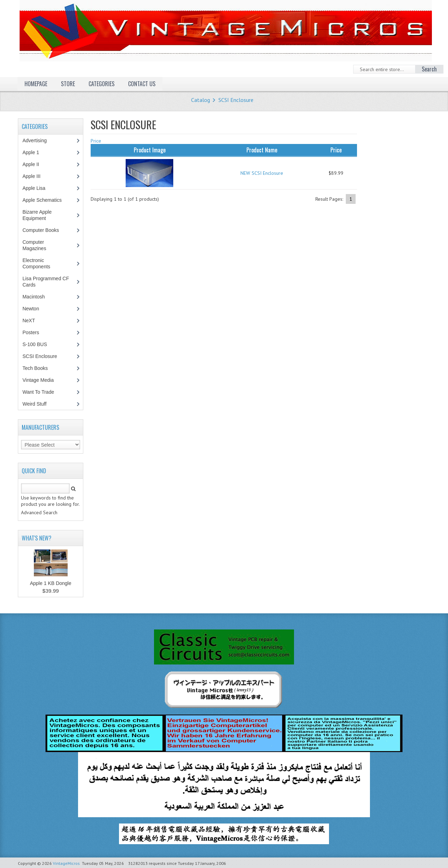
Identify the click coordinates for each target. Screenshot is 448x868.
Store (68, 84)
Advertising (38, 140)
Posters (34, 332)
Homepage (36, 84)
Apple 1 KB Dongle (50, 583)
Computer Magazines (39, 245)
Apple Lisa (39, 188)
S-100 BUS (38, 344)
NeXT (29, 321)
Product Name (262, 150)
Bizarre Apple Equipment (38, 215)
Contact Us (142, 84)
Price (96, 141)
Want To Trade (38, 392)
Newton (31, 309)
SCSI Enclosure (236, 100)
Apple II (34, 164)
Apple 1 (34, 152)
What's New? (37, 538)
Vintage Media (42, 380)
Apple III (35, 176)
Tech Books (40, 368)
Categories (101, 84)
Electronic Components (40, 263)
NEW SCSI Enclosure (262, 173)
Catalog (201, 100)
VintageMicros (66, 863)
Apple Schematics (46, 200)
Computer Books (46, 230)
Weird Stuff (38, 404)
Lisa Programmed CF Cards (46, 282)
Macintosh (37, 297)
